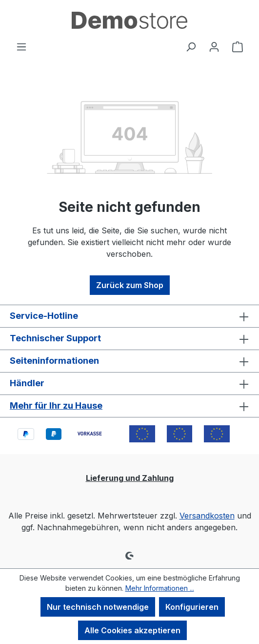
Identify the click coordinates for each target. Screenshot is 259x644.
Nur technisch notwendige (98, 607)
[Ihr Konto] (214, 46)
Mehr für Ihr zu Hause (56, 405)
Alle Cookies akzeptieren (132, 630)
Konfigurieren (192, 607)
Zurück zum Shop (130, 285)
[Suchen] (191, 46)
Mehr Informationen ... (160, 588)
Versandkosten (207, 516)
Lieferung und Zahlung (130, 478)
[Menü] (21, 46)
